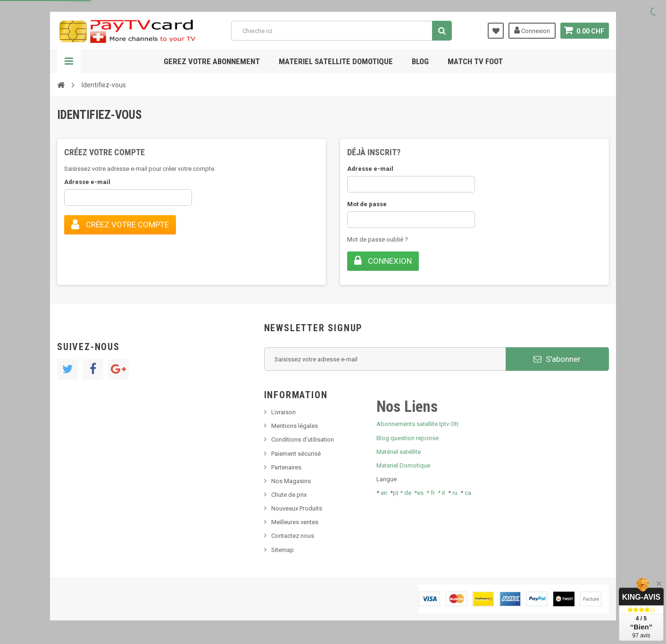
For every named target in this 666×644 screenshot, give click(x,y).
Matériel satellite (399, 452)
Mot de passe (367, 204)
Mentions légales (295, 426)
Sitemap (283, 550)
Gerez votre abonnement (212, 61)
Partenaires (286, 467)
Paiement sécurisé (296, 454)
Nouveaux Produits (297, 508)
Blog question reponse (408, 438)
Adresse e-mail (87, 182)
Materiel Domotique (403, 465)
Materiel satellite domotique (336, 61)
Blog (420, 61)
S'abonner (557, 359)
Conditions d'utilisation (303, 439)
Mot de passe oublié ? (378, 239)
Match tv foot (475, 61)
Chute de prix (289, 495)
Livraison (283, 412)
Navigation (69, 61)
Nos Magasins (291, 481)
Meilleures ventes (295, 522)
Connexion (532, 30)
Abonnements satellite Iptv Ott (417, 424)
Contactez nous (293, 536)
